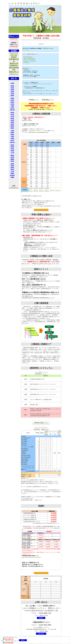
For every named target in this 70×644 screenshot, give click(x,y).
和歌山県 (12, 142)
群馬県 (12, 102)
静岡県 (12, 126)
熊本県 (12, 170)
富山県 (12, 115)
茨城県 (12, 98)
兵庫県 (12, 138)
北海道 (12, 83)
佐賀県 (12, 166)
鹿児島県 (12, 175)
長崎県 (12, 168)
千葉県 (12, 106)
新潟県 (12, 113)
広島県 (12, 151)
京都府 (12, 135)
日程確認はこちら (34, 100)
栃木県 (12, 100)
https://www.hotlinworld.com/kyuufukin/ (31, 557)
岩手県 (12, 88)
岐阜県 (12, 124)
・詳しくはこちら (26, 50)
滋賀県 (12, 133)
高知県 (12, 161)
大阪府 (12, 136)
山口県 (12, 153)
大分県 (12, 172)
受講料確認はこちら (48, 100)
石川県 (12, 116)
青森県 (12, 86)
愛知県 (12, 128)
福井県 (12, 118)
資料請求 (23, 640)
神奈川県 (12, 110)
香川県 (12, 157)
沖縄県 (12, 177)
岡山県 (12, 149)
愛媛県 (12, 159)
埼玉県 (12, 104)
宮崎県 (12, 174)
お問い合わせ (41, 634)
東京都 (12, 108)
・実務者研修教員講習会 (27, 57)
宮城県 (12, 90)
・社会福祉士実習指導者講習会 (29, 60)
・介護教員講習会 (26, 63)
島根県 (12, 147)
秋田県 (12, 92)
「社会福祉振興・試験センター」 (36, 131)
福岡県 (12, 164)
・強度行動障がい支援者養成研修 (29, 61)
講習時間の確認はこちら (41, 423)
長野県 (12, 122)
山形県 (12, 94)
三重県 (12, 131)
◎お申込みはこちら (41, 210)
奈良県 (12, 140)
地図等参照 (31, 191)
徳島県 (12, 155)
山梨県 (12, 120)
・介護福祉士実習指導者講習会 (29, 58)
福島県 (12, 96)
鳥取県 (12, 145)
